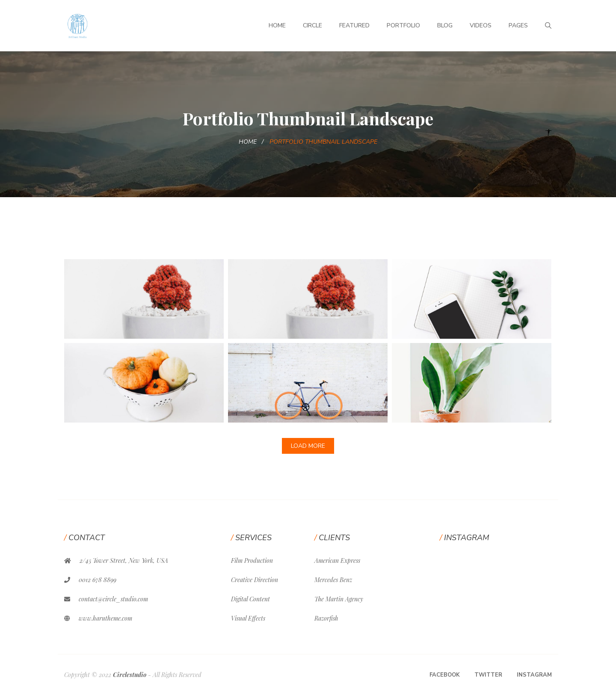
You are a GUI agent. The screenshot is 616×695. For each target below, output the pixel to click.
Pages (518, 25)
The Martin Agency (339, 599)
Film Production (252, 560)
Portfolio (403, 25)
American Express (337, 560)
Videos (481, 25)
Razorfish (326, 618)
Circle (312, 25)
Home (277, 25)
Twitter (488, 675)
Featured (354, 25)
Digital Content (250, 599)
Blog (445, 25)
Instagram (534, 675)
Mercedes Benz (333, 580)
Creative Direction (255, 580)
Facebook (445, 675)
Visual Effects (248, 618)
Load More (308, 446)
